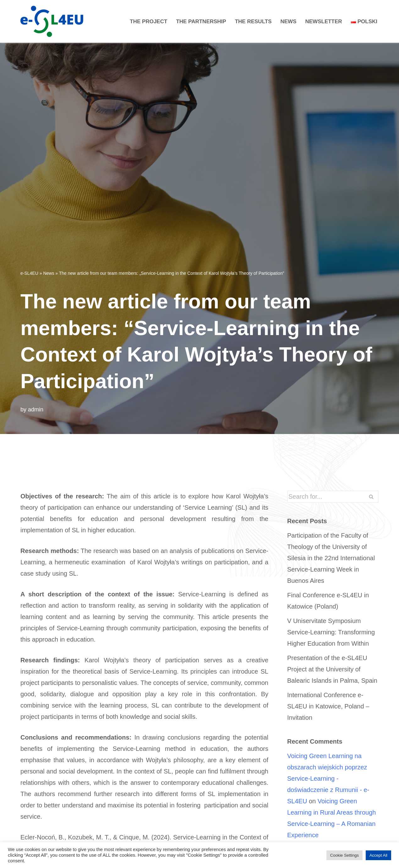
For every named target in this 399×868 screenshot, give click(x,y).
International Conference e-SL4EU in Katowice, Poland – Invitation (328, 706)
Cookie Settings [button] (344, 855)
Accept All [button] (378, 855)
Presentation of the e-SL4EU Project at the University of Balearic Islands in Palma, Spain (332, 669)
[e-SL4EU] (53, 21)
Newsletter (324, 22)
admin (36, 410)
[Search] (326, 497)
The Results (253, 22)
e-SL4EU (29, 273)
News (289, 22)
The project (148, 22)
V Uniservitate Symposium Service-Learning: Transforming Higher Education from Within (331, 632)
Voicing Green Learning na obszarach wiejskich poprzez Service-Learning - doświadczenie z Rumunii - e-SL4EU (328, 778)
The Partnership (201, 22)
